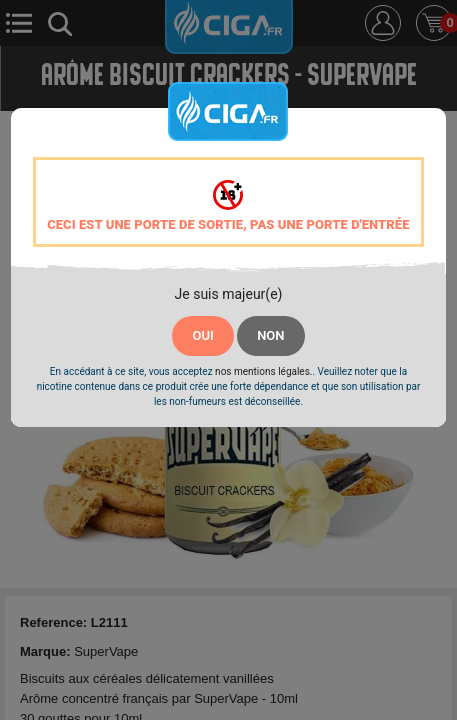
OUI (202, 335)
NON (270, 335)
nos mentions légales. (263, 371)
